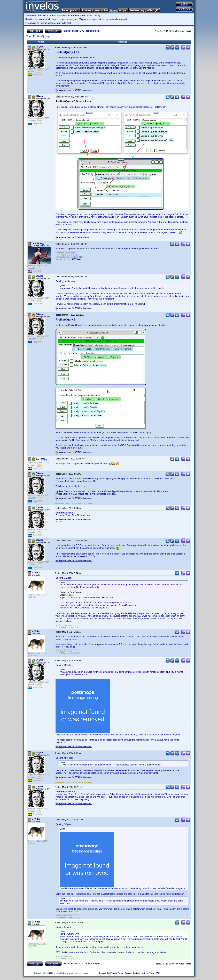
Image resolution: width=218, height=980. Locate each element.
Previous (180, 31)
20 (173, 31)
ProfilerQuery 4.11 (67, 52)
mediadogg (38, 243)
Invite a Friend (148, 973)
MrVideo (36, 573)
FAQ (158, 973)
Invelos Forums (70, 31)
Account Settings (132, 973)
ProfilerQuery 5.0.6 (65, 792)
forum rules (79, 15)
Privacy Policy (117, 973)
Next (189, 31)
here (76, 255)
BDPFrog (76, 259)
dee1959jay (41, 459)
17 (164, 31)
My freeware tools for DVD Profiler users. (74, 90)
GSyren (40, 47)
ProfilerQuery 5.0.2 (65, 513)
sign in (60, 23)
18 (167, 31)
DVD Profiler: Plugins (90, 31)
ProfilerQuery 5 (65, 320)
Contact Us (104, 973)
